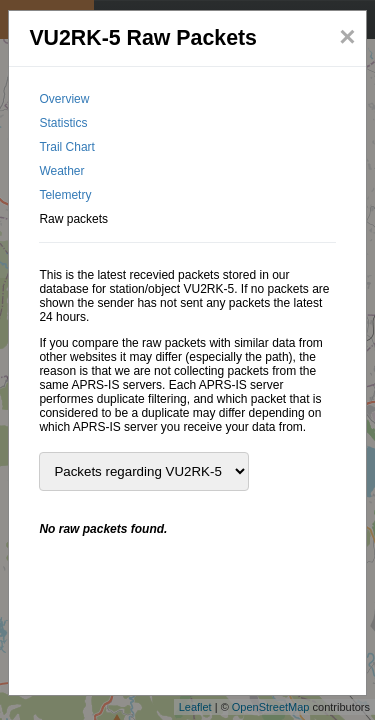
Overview (64, 99)
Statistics (63, 123)
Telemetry (65, 195)
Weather (61, 171)
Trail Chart (67, 147)
